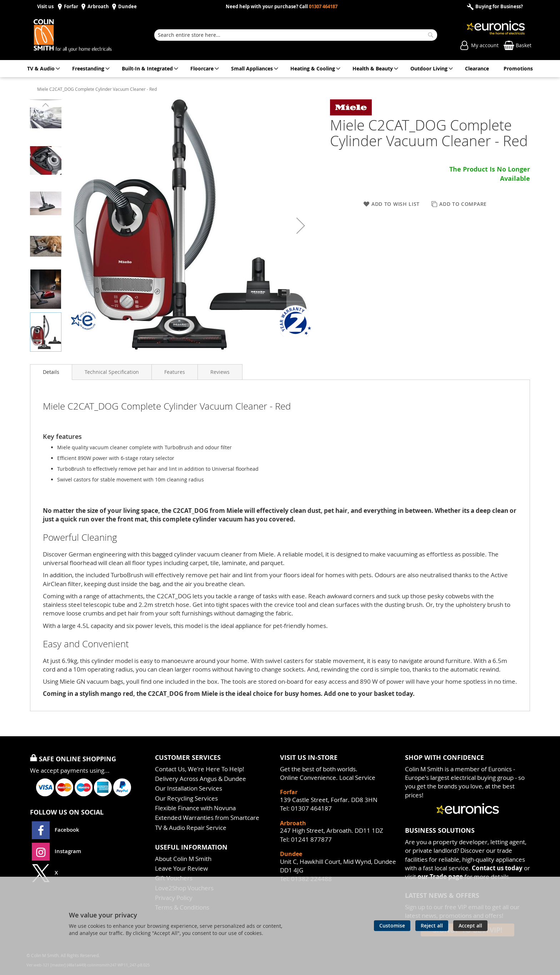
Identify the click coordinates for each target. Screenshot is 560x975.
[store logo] (80, 35)
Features (175, 372)
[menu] (280, 69)
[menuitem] (42, 69)
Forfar (71, 7)
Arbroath (98, 7)
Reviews (220, 372)
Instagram (56, 851)
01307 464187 (323, 7)
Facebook (56, 830)
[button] (79, 226)
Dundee (127, 7)
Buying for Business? (499, 7)
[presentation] (51, 372)
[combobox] (296, 35)
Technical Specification (112, 372)
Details (51, 372)
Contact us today (497, 868)
